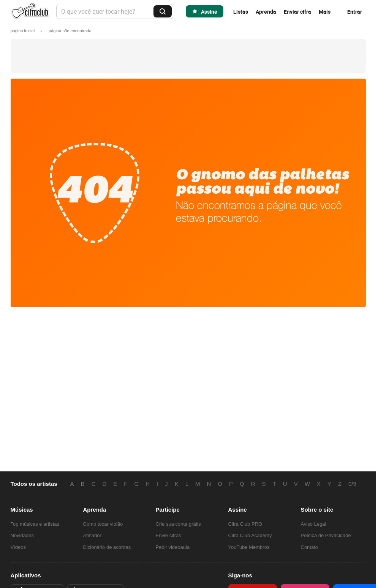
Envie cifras (168, 535)
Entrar (355, 12)
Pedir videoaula (173, 547)
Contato (310, 547)
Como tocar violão (103, 524)
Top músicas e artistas (35, 524)
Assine (209, 12)
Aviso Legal (314, 524)
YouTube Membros (249, 547)
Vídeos (18, 547)
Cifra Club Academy (250, 535)
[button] (70, 31)
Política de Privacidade (326, 535)
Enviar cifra (297, 12)
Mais (325, 12)
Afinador (92, 535)
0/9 (352, 484)
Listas (241, 12)
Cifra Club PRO (245, 524)
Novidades (22, 535)
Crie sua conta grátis (178, 524)
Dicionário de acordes (107, 547)
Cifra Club (30, 12)
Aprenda (266, 12)
